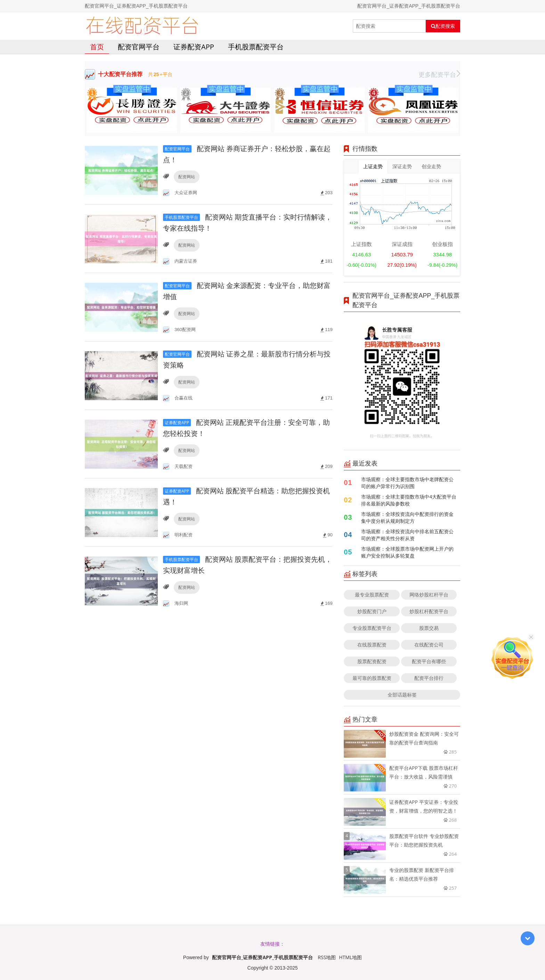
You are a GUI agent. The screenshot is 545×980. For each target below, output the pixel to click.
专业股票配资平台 (372, 628)
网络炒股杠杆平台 (429, 595)
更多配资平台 (439, 74)
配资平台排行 (429, 678)
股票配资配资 (372, 661)
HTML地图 (350, 957)
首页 (97, 47)
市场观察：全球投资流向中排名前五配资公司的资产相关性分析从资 (407, 535)
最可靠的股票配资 (372, 678)
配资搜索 (443, 26)
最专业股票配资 (372, 595)
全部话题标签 (402, 695)
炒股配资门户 (372, 611)
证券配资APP (194, 47)
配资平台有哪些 (429, 661)
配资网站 (187, 177)
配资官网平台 (139, 47)
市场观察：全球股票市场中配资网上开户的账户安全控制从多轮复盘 (407, 552)
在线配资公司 (429, 645)
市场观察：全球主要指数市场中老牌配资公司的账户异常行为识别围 (407, 483)
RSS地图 (327, 957)
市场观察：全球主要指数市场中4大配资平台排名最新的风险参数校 (409, 500)
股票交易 (429, 628)
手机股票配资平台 (256, 47)
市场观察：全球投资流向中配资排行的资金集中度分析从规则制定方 (407, 517)
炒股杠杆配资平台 (429, 611)
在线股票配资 (372, 645)
